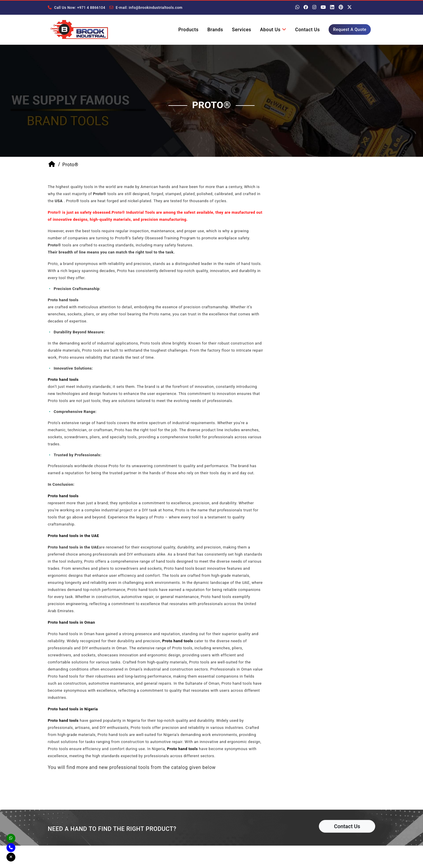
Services (241, 30)
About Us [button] (273, 30)
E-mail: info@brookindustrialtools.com (145, 8)
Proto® (70, 165)
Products (188, 30)
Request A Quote (350, 29)
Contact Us (308, 30)
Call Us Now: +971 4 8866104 (76, 8)
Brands (215, 30)
